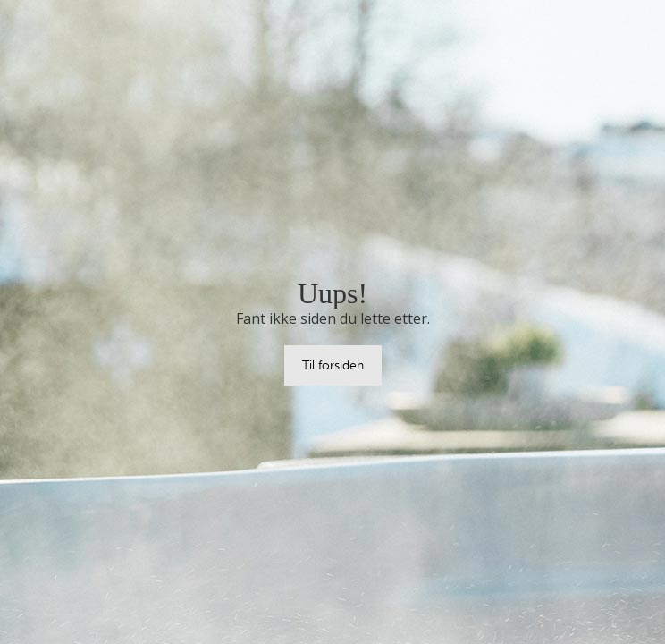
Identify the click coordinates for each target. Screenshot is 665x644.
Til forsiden (333, 365)
